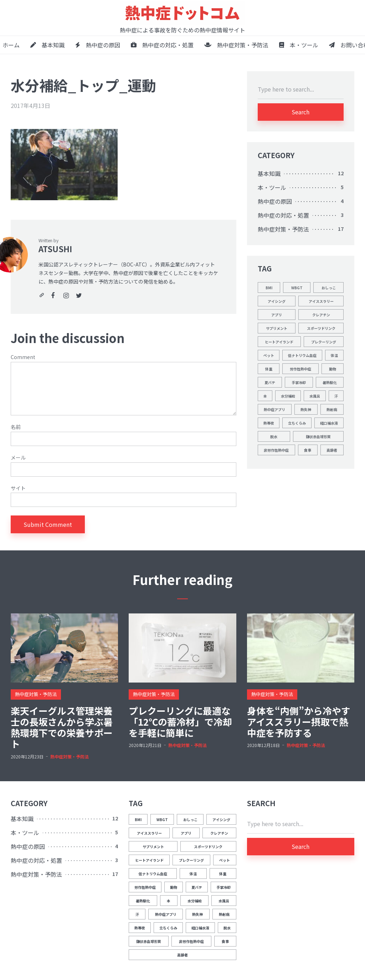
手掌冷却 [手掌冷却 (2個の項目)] (299, 382)
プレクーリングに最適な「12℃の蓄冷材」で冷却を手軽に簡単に (180, 722)
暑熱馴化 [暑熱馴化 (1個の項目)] (330, 382)
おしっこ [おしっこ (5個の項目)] (329, 288)
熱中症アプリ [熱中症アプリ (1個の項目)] (274, 409)
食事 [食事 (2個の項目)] (308, 450)
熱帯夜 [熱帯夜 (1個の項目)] (269, 423)
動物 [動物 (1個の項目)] (333, 369)
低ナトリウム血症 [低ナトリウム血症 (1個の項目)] (302, 355)
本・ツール (299, 45)
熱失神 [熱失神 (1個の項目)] (306, 409)
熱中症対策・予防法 (236, 45)
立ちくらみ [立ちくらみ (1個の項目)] (297, 423)
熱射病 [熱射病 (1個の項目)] (332, 409)
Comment (23, 357)
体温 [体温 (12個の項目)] (334, 355)
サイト (18, 488)
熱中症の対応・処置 (162, 45)
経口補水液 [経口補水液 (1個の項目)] (329, 423)
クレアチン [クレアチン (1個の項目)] (321, 315)
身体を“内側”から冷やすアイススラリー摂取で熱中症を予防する (299, 722)
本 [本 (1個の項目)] (265, 396)
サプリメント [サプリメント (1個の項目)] (277, 328)
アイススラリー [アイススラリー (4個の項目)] (321, 301)
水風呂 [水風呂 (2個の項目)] (315, 396)
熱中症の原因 (98, 45)
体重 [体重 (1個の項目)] (269, 369)
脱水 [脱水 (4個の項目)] (274, 437)
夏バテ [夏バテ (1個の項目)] (270, 382)
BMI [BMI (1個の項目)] (269, 288)
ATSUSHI (55, 249)
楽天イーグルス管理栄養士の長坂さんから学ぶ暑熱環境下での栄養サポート (62, 727)
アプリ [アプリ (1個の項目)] (277, 315)
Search (300, 112)
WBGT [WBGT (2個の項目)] (297, 288)
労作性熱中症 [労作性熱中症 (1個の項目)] (300, 369)
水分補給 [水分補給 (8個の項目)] (288, 396)
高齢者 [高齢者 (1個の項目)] (332, 450)
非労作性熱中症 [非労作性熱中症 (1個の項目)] (276, 450)
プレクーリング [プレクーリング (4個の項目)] (324, 342)
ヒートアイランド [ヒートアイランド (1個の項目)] (279, 342)
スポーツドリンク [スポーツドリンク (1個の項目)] (321, 328)
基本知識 (47, 45)
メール (18, 458)
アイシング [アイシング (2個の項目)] (277, 301)
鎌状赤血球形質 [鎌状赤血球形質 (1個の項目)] (318, 437)
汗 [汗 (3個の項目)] (336, 396)
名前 (16, 427)
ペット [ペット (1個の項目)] (269, 355)
